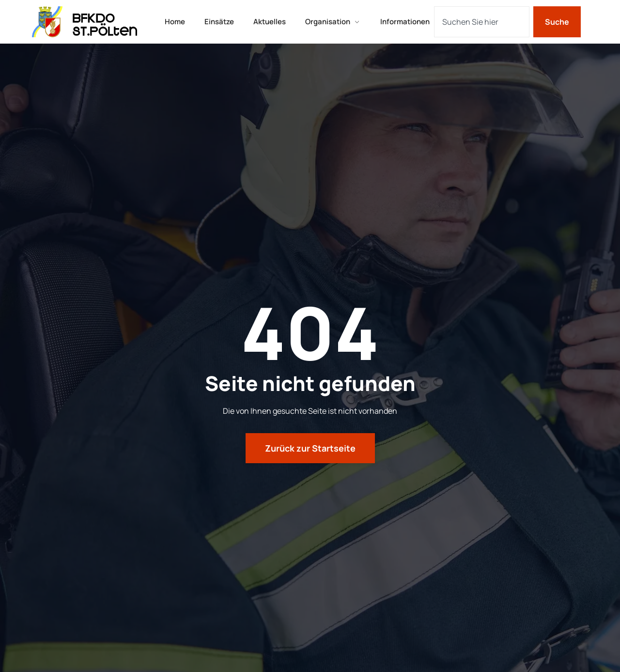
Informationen (405, 22)
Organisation (333, 22)
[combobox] (482, 22)
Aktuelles (270, 22)
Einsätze (219, 22)
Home (175, 22)
